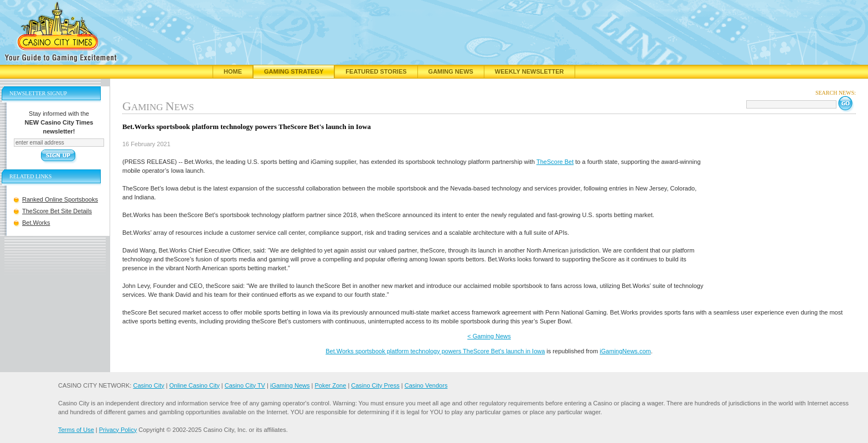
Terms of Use (76, 430)
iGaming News (290, 385)
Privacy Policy (118, 430)
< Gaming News (489, 336)
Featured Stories (376, 71)
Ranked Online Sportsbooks (60, 199)
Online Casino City (195, 385)
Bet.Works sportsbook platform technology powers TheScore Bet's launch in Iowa (435, 351)
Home (233, 71)
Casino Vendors (426, 385)
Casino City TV (245, 385)
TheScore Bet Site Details (57, 211)
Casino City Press (375, 385)
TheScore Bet (555, 162)
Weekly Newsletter (529, 71)
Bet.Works (36, 223)
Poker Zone (330, 385)
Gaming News (451, 71)
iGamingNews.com (625, 351)
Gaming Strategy (294, 71)
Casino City (148, 385)
